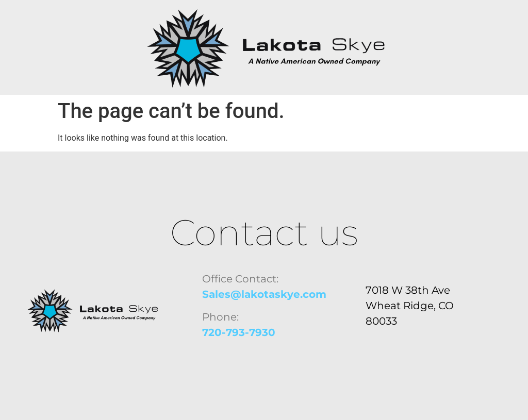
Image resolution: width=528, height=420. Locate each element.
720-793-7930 (239, 332)
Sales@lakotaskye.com (264, 294)
